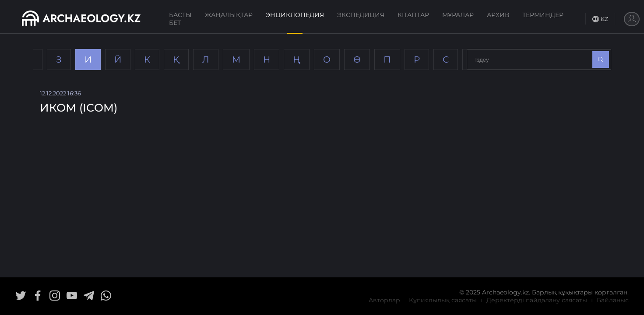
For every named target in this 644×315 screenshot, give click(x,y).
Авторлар (384, 300)
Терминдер (543, 15)
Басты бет (180, 19)
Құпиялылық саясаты (443, 300)
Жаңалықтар (229, 15)
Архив (498, 15)
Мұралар (458, 15)
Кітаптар (413, 15)
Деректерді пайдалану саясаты (537, 300)
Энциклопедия (295, 15)
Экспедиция (361, 15)
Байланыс (613, 300)
